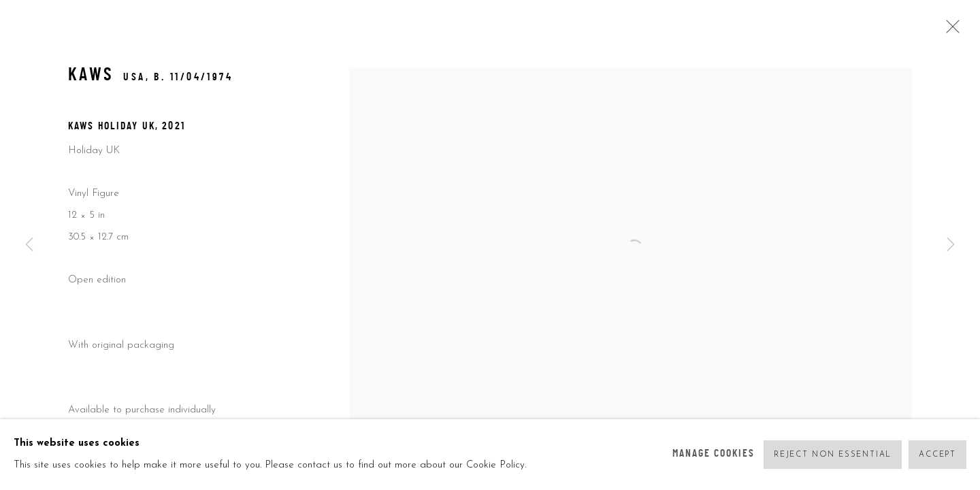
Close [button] (949, 31)
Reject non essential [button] (833, 455)
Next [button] (951, 245)
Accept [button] (937, 455)
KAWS (91, 76)
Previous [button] (29, 245)
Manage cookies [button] (714, 454)
